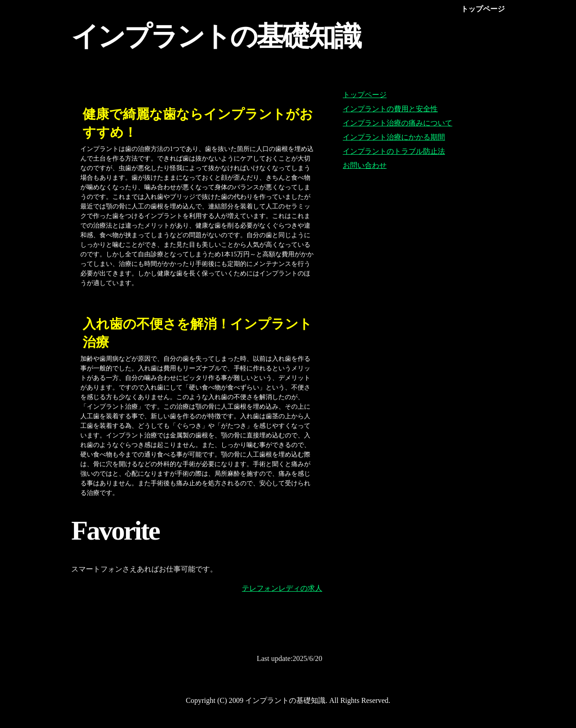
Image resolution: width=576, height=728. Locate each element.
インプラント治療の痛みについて (398, 123)
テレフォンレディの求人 (282, 588)
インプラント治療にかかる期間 (394, 137)
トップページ (365, 95)
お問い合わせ (365, 165)
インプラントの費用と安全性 (390, 109)
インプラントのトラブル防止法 (394, 151)
